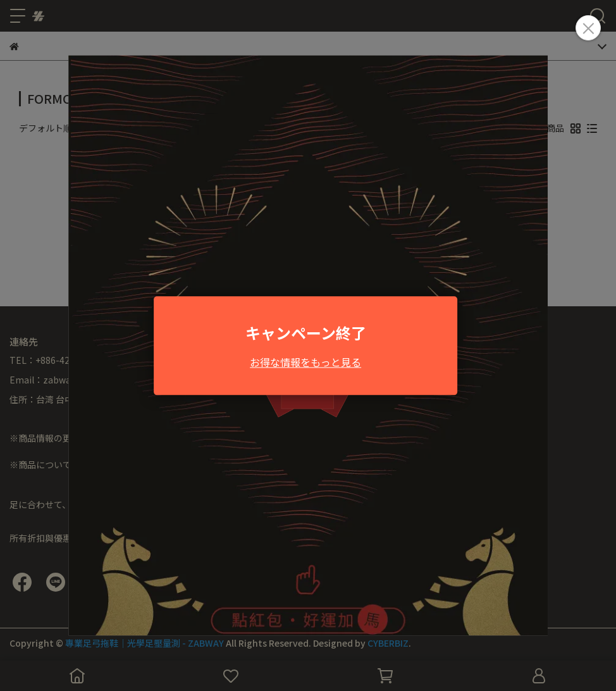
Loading (308, 345)
